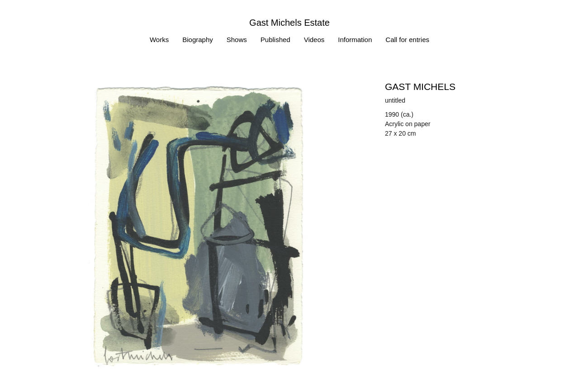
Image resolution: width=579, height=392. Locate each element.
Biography (198, 40)
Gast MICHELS (420, 87)
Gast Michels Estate (289, 23)
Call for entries (407, 40)
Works (159, 40)
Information (355, 40)
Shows (237, 40)
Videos (314, 40)
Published (275, 40)
